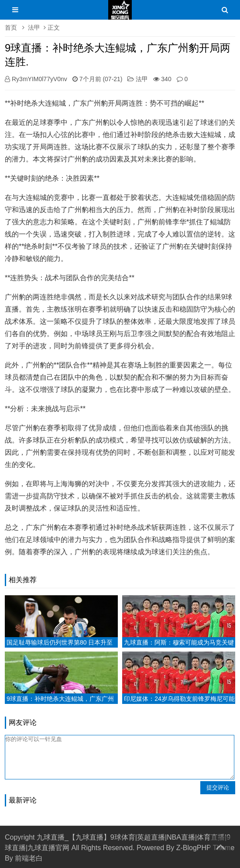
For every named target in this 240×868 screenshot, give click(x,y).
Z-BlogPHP (194, 848)
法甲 (34, 27)
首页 (11, 27)
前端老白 (29, 858)
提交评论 (218, 787)
